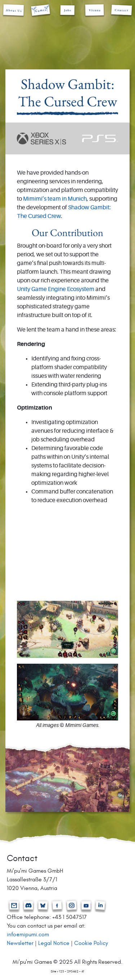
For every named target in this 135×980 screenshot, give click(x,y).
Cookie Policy (91, 943)
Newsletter (20, 943)
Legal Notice (54, 943)
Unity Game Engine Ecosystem (56, 290)
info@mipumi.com (28, 934)
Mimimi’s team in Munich (55, 199)
